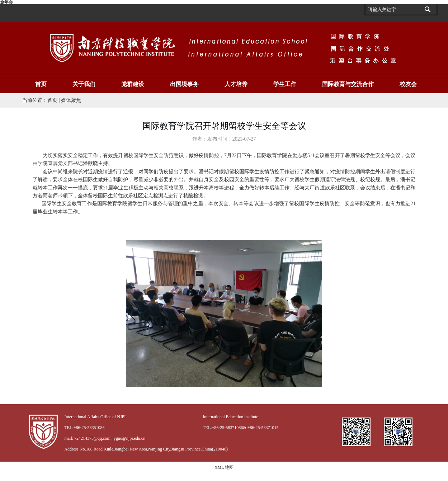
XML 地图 (224, 467)
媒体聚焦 (71, 100)
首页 (52, 100)
